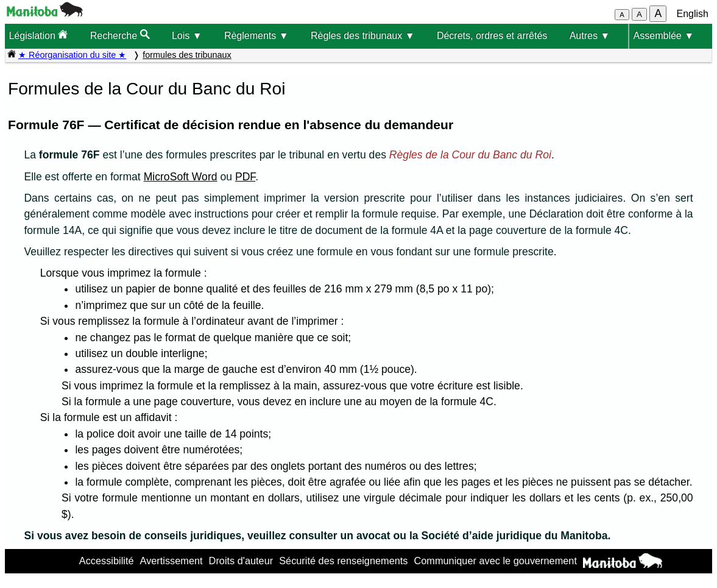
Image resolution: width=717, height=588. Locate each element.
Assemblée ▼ (664, 36)
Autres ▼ (590, 36)
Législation (38, 35)
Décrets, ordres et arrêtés (492, 36)
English (693, 14)
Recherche (120, 35)
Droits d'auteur (241, 561)
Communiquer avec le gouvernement (495, 561)
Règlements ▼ (256, 36)
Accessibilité (107, 561)
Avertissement (171, 561)
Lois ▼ (187, 36)
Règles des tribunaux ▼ (363, 36)
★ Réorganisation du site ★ (72, 55)
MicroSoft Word (181, 177)
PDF (245, 177)
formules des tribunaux (187, 55)
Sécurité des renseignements (343, 561)
